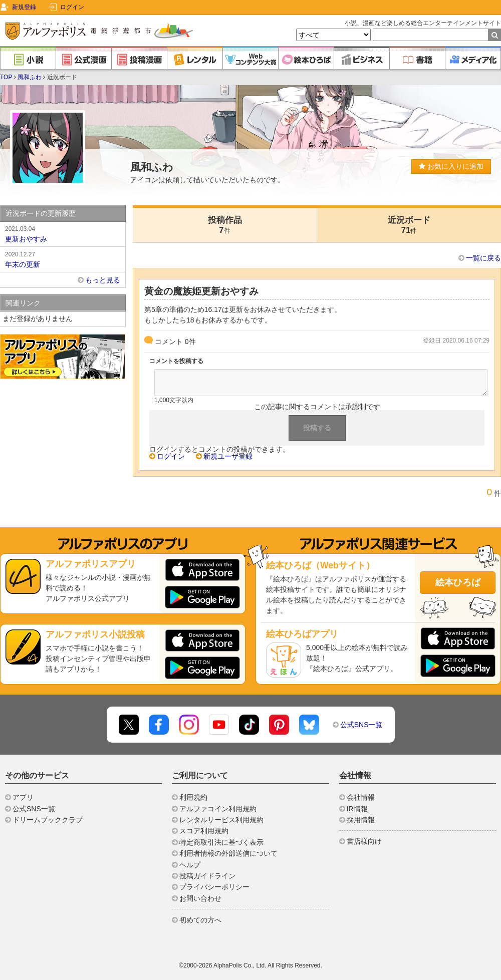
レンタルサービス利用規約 (221, 820)
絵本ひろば (458, 582)
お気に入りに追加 (451, 166)
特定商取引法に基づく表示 (221, 842)
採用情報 (361, 820)
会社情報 (361, 797)
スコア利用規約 (204, 831)
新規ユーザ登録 (228, 456)
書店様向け (364, 841)
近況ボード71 (409, 225)
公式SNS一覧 (361, 725)
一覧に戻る (483, 258)
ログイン (72, 7)
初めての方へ (200, 920)
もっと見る (103, 280)
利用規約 (193, 797)
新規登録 (24, 7)
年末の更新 (63, 259)
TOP (6, 77)
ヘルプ (190, 865)
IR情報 (357, 809)
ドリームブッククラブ (48, 820)
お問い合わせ (200, 898)
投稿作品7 (225, 225)
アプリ (23, 797)
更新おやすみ (63, 233)
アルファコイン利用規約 (218, 809)
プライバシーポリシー (214, 887)
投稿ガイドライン (207, 876)
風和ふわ (30, 77)
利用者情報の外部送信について (228, 853)
